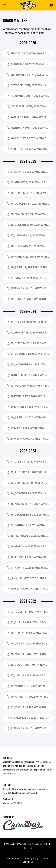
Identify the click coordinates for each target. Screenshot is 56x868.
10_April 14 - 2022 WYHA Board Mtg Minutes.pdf (30, 697)
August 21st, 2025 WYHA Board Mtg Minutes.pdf (30, 64)
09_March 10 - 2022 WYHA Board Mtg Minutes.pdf (30, 686)
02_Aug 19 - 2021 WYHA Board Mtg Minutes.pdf (30, 622)
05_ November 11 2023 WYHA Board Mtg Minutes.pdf (30, 364)
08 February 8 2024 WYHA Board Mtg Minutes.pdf (30, 396)
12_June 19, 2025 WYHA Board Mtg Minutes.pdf (30, 299)
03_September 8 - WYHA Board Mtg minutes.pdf (30, 483)
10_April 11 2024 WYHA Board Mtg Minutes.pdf (30, 417)
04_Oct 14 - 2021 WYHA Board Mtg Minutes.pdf (30, 643)
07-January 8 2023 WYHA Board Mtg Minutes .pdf (30, 525)
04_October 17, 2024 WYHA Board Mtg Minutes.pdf (30, 204)
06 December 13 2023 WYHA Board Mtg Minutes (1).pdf (30, 375)
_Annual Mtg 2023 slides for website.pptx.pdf (30, 578)
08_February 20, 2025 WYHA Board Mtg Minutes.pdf (30, 246)
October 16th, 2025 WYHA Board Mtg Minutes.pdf (30, 85)
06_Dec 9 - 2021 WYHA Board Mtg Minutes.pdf (30, 665)
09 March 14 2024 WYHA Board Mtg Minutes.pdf (30, 407)
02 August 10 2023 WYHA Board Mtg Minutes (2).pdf (30, 332)
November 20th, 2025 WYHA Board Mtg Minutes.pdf (30, 96)
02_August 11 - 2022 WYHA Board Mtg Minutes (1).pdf (30, 472)
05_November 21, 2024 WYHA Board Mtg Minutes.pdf (30, 214)
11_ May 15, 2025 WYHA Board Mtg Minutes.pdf (30, 278)
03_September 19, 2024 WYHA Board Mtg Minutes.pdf (30, 193)
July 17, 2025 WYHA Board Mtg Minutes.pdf (30, 53)
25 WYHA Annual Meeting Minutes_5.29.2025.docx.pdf (30, 288)
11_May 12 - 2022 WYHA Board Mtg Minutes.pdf (30, 707)
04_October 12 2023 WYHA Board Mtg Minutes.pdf (30, 354)
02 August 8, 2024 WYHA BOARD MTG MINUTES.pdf (30, 182)
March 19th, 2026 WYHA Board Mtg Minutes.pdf (30, 138)
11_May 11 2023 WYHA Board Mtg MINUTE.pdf (30, 568)
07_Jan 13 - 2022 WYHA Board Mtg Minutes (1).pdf (30, 675)
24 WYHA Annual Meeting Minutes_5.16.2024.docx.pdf (30, 439)
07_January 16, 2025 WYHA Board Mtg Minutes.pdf (30, 235)
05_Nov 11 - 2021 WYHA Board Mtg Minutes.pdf (30, 654)
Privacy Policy (32, 858)
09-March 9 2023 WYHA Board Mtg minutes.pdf (30, 546)
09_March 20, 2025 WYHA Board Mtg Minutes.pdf (30, 257)
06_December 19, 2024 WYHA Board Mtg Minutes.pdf (30, 225)
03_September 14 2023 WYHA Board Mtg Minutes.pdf (30, 343)
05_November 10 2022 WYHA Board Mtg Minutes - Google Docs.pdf (30, 504)
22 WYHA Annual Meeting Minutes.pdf (30, 728)
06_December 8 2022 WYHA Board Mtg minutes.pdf (30, 515)
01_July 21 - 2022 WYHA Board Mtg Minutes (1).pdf (30, 461)
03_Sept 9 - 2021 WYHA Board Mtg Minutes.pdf (30, 633)
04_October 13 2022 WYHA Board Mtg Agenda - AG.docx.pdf (30, 493)
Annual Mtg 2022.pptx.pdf (28, 718)
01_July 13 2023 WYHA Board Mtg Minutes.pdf (30, 322)
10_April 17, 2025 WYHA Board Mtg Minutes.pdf (30, 267)
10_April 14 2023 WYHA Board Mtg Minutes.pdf (30, 557)
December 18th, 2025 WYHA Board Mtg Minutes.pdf (30, 106)
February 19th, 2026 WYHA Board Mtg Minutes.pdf (30, 128)
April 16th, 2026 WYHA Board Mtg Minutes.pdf (30, 149)
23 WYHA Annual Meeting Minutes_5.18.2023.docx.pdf (30, 589)
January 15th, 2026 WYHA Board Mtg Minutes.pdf (30, 117)
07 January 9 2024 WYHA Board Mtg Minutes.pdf (30, 386)
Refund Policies (14, 858)
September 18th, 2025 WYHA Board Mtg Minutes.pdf (30, 75)
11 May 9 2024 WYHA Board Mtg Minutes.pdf (30, 428)
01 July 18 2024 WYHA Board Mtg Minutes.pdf (30, 172)
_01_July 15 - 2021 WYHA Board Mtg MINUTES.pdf (30, 612)
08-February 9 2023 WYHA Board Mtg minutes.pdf (30, 536)
